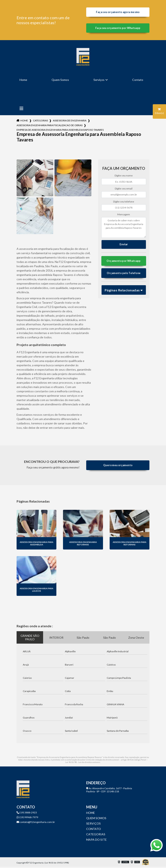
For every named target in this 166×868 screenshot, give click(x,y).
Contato (138, 81)
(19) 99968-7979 (27, 818)
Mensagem (124, 216)
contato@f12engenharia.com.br (36, 823)
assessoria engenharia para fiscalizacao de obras (50, 126)
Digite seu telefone (124, 203)
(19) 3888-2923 (27, 814)
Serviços (99, 81)
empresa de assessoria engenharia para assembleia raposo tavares (60, 131)
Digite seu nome (124, 177)
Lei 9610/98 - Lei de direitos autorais (83, 763)
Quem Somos (60, 81)
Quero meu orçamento (118, 466)
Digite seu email (124, 190)
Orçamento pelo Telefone (124, 275)
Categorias (40, 122)
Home (23, 81)
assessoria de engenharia (70, 122)
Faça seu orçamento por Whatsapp (118, 29)
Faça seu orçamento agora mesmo (118, 12)
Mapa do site (96, 841)
